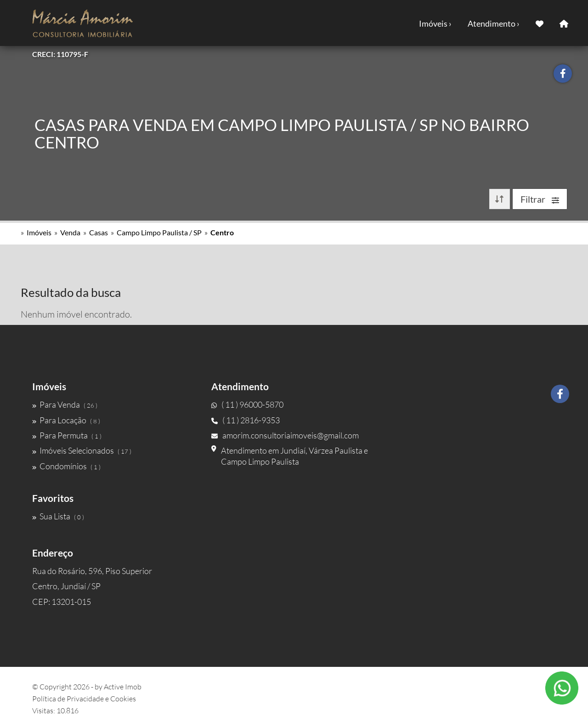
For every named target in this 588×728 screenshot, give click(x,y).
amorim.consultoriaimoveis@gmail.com (285, 435)
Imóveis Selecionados (82, 450)
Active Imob (123, 687)
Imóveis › (435, 23)
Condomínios (66, 466)
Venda (70, 232)
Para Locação (66, 420)
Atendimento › (494, 23)
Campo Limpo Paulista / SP (159, 232)
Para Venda (65, 404)
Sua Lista (58, 516)
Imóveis (39, 232)
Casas (99, 232)
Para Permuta (67, 435)
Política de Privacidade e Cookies (84, 699)
